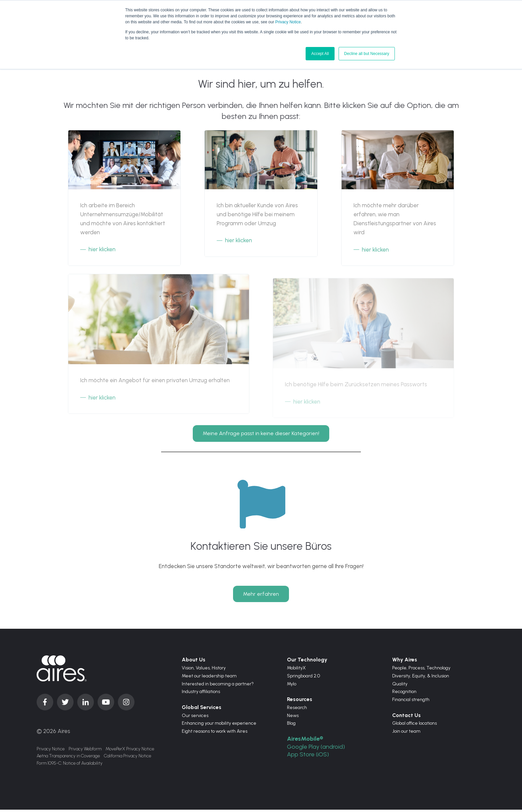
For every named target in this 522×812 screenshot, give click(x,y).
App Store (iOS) (309, 757)
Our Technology (307, 662)
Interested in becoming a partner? (218, 686)
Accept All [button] (320, 54)
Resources (300, 702)
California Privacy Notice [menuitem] (128, 759)
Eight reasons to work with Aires (215, 734)
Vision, (189, 670)
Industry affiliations (201, 694)
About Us (194, 662)
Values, (204, 670)
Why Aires (405, 662)
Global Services (202, 710)
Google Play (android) (317, 749)
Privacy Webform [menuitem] (85, 751)
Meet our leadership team (209, 678)
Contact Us (406, 717)
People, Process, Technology (421, 670)
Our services (195, 718)
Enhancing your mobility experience (219, 726)
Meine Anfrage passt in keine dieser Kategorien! (261, 431)
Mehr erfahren (261, 596)
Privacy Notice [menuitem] (51, 751)
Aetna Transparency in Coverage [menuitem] (68, 759)
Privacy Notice (288, 22)
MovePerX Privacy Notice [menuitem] (130, 751)
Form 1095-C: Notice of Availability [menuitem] (70, 767)
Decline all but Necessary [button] (367, 54)
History (219, 670)
